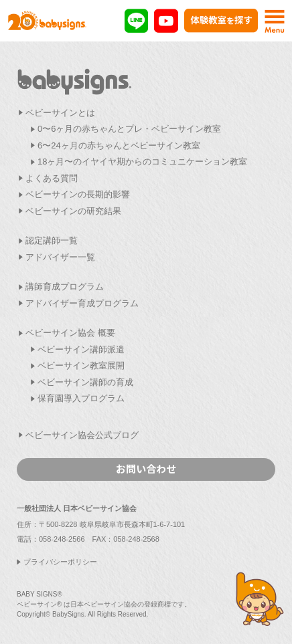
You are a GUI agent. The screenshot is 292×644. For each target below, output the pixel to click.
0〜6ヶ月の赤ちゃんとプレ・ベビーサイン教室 (129, 129)
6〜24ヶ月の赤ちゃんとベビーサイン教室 (119, 145)
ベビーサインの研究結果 (73, 211)
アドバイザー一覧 (60, 257)
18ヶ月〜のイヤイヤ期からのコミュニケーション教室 (142, 162)
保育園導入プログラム (81, 398)
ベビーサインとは (60, 113)
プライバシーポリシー (60, 562)
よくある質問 (52, 178)
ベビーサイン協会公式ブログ (82, 435)
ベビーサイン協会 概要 (70, 333)
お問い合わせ (146, 468)
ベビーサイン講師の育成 (85, 382)
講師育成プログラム (65, 287)
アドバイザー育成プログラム (82, 303)
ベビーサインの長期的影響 (78, 194)
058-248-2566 (62, 539)
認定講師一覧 (52, 240)
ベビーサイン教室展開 (81, 365)
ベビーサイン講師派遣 (81, 349)
